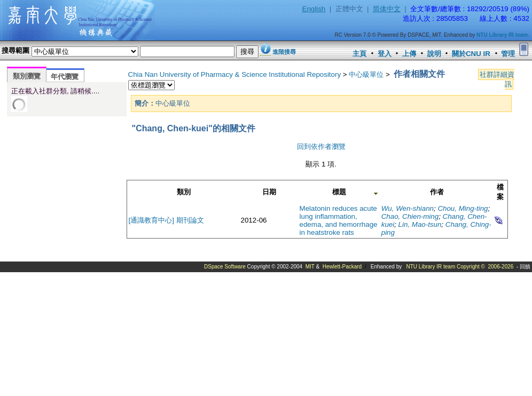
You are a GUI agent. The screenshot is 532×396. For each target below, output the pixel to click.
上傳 (409, 54)
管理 (508, 54)
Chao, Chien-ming (410, 216)
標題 (339, 192)
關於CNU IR (471, 54)
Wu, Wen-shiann (408, 208)
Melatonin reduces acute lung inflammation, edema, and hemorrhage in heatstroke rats (339, 220)
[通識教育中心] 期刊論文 (166, 220)
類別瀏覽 (27, 76)
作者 (437, 192)
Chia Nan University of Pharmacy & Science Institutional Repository (235, 74)
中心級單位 (366, 74)
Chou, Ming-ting (463, 208)
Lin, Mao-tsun (420, 224)
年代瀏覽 (65, 77)
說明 (434, 54)
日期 (269, 192)
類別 (184, 192)
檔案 (500, 192)
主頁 (359, 54)
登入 (385, 54)
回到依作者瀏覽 (321, 146)
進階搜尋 (284, 52)
